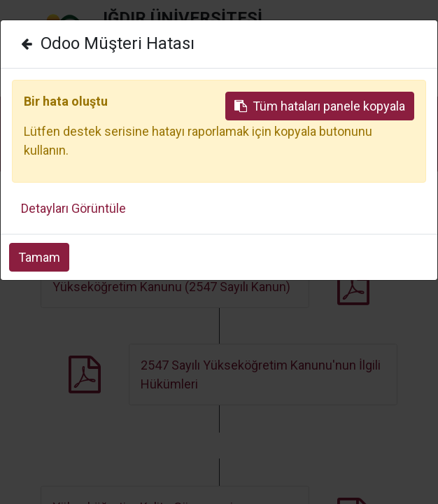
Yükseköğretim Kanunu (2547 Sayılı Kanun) (171, 287)
